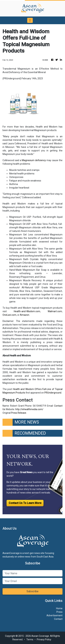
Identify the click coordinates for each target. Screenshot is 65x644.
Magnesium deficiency (34, 160)
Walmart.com (55, 311)
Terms (30, 639)
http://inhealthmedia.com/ (29, 409)
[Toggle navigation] (30, 20)
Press (59, 612)
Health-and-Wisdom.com (27, 311)
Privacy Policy (44, 639)
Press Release (19, 413)
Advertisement (55, 615)
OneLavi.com (9, 315)
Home (59, 608)
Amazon (25, 315)
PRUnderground (53, 393)
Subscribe (32, 591)
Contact (58, 619)
